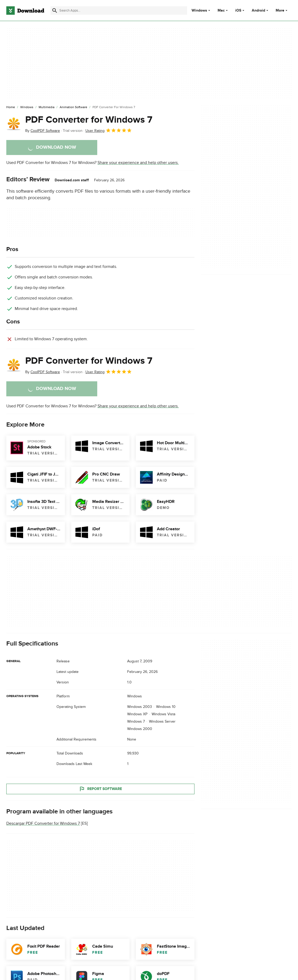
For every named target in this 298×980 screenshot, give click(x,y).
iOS (238, 11)
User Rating (109, 130)
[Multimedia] (47, 107)
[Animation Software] (73, 107)
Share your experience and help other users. (138, 163)
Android (258, 11)
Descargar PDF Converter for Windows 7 (43, 823)
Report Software (100, 789)
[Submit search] (55, 11)
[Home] (11, 107)
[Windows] (27, 107)
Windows (199, 11)
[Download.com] (25, 11)
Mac (221, 11)
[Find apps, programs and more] (119, 11)
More (282, 10)
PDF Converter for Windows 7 (89, 120)
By (43, 131)
